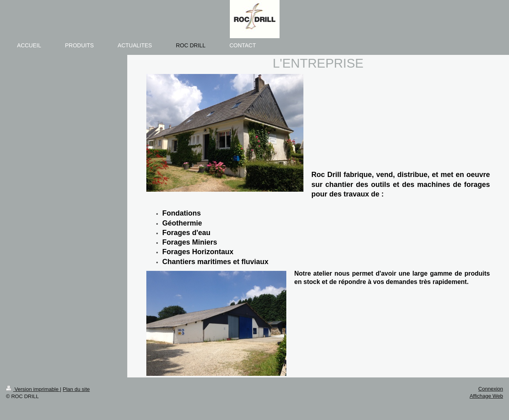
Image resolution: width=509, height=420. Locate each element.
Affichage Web (486, 396)
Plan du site (76, 389)
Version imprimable (33, 389)
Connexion (491, 389)
